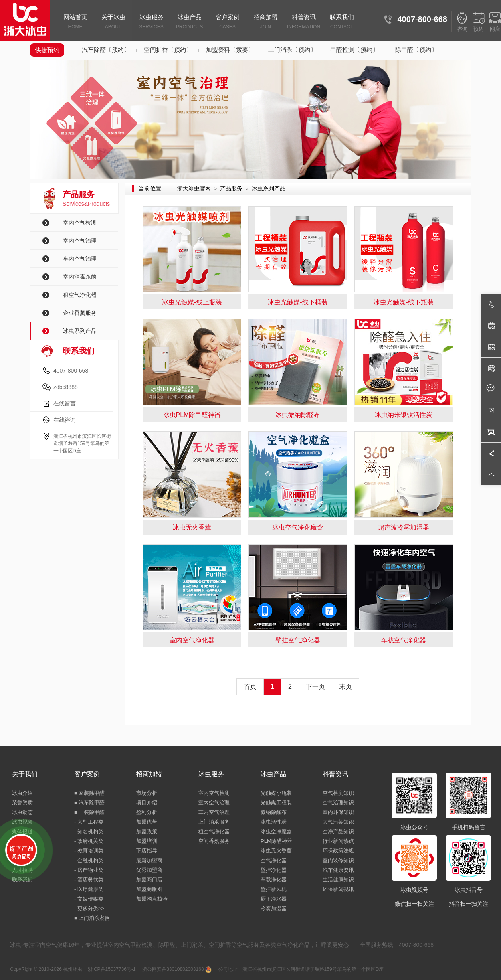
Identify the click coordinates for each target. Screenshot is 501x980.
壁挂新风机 (274, 889)
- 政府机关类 (89, 841)
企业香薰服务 (80, 313)
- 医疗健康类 (89, 889)
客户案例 (227, 22)
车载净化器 (274, 880)
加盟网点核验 (152, 899)
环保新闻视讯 (338, 889)
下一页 (315, 687)
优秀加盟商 (149, 870)
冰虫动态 (22, 812)
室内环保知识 (338, 812)
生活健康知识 (338, 880)
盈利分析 (147, 812)
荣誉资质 (22, 803)
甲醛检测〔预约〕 (354, 50)
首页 (250, 687)
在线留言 (65, 403)
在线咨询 (65, 420)
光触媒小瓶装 (276, 793)
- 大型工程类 (89, 822)
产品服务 (231, 188)
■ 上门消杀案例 (92, 918)
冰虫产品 (189, 22)
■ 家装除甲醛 (89, 793)
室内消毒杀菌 (80, 277)
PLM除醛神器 (276, 841)
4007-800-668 (71, 371)
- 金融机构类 (89, 860)
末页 (345, 687)
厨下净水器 (274, 899)
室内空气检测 (80, 223)
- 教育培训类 (89, 851)
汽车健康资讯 (338, 870)
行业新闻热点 (338, 841)
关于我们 (25, 774)
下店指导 (147, 851)
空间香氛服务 (214, 841)
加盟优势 (147, 822)
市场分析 (147, 793)
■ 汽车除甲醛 (89, 803)
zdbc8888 (66, 387)
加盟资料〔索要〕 (230, 50)
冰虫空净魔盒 (276, 831)
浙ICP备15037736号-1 (112, 969)
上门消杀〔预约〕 (292, 50)
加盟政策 (147, 831)
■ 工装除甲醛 (89, 812)
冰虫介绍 (22, 793)
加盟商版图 (149, 889)
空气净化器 (274, 860)
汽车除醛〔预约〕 (106, 50)
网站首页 (75, 22)
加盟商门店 (149, 880)
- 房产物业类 (89, 870)
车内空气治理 (80, 259)
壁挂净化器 (274, 870)
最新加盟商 (149, 860)
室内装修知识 (338, 860)
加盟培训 (147, 841)
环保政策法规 (338, 851)
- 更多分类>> (89, 908)
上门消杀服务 (214, 822)
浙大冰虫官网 (194, 188)
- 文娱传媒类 (89, 899)
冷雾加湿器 (274, 908)
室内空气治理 (80, 241)
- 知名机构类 (89, 831)
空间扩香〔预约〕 (168, 50)
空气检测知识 (338, 793)
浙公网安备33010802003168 (177, 969)
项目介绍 (147, 803)
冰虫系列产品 (80, 331)
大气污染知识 (338, 822)
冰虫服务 (151, 22)
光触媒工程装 (276, 803)
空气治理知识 (338, 803)
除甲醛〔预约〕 (416, 50)
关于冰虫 (113, 22)
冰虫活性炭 (274, 822)
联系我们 (342, 22)
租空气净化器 (80, 295)
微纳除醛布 (274, 812)
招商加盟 (266, 22)
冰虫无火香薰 (276, 851)
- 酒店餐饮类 (89, 880)
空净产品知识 (338, 831)
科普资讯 (304, 22)
